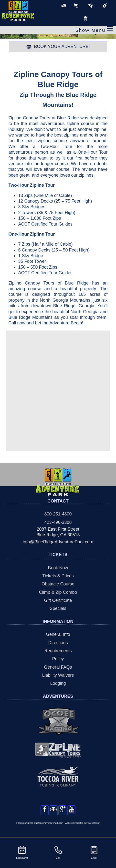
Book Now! (22, 852)
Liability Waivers (58, 675)
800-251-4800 (58, 514)
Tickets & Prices (58, 576)
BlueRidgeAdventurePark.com (48, 828)
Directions (58, 643)
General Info (58, 634)
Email (94, 852)
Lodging (58, 683)
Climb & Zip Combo (58, 592)
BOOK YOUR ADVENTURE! (58, 47)
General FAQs (58, 667)
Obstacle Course (58, 584)
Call (58, 852)
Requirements (58, 651)
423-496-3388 (58, 522)
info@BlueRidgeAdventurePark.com (58, 542)
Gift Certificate (58, 600)
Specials (58, 608)
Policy (58, 659)
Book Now (58, 568)
